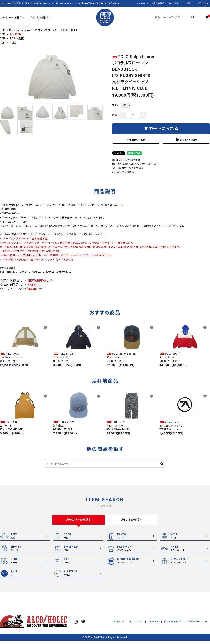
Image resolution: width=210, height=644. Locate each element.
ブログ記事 (174, 4)
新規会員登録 (158, 4)
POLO (13, 43)
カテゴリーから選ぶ (11, 18)
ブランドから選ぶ (39, 18)
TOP (3, 30)
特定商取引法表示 (173, 622)
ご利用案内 (188, 4)
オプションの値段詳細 (126, 160)
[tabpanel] (52, 76)
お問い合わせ (203, 4)
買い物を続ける (123, 172)
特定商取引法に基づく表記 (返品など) (136, 164)
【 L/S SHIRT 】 (69, 30)
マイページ (142, 4)
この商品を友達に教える (128, 168)
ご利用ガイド (119, 622)
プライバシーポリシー (197, 622)
